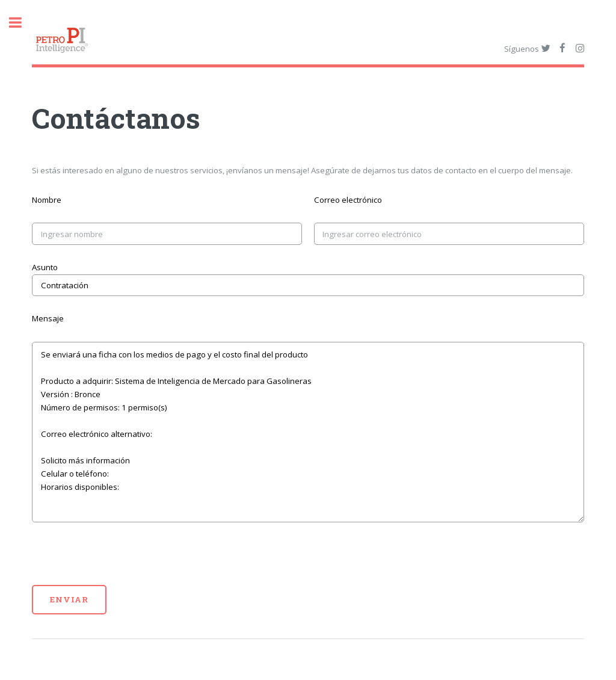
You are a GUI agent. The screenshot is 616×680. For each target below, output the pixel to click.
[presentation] (123, 561)
